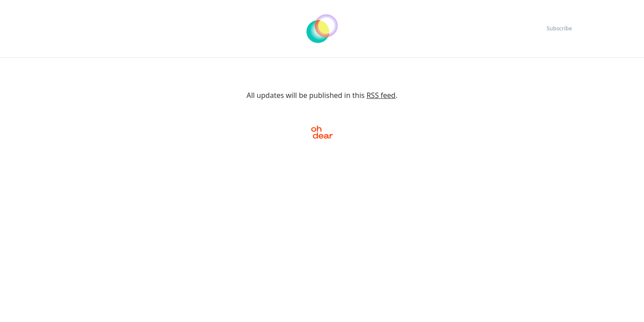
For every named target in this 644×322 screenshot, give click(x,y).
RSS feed (381, 95)
